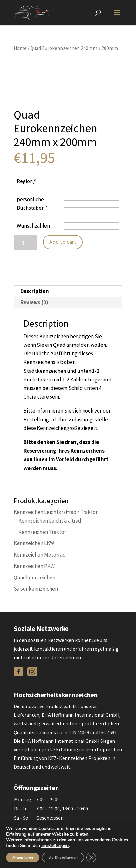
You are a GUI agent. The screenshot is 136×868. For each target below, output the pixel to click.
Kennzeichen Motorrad (40, 555)
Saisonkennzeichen (36, 589)
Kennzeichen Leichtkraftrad (50, 521)
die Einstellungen (63, 858)
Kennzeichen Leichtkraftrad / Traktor (56, 512)
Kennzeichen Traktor (42, 532)
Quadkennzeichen (34, 578)
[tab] (68, 291)
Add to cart (63, 242)
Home (20, 48)
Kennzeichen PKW (34, 566)
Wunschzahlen (33, 226)
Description (35, 291)
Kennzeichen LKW (34, 543)
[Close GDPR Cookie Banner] (91, 858)
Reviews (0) (34, 302)
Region (26, 181)
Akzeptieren (23, 858)
